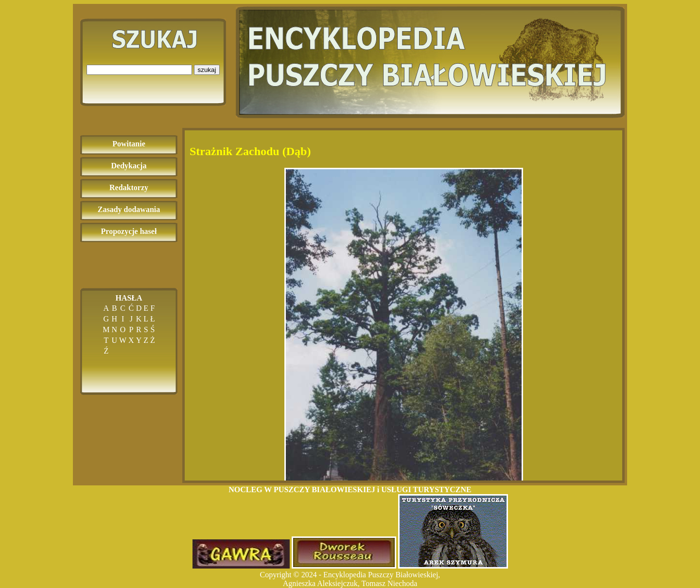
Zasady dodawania (129, 209)
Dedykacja (129, 166)
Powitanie (129, 144)
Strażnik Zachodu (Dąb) (250, 151)
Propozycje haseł (129, 231)
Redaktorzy (129, 187)
